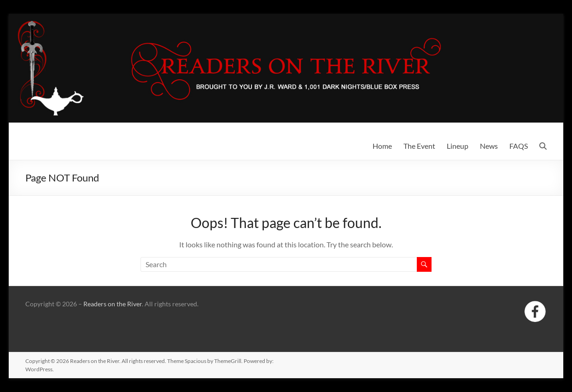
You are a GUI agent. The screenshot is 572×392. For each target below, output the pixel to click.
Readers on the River (113, 304)
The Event (419, 146)
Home (382, 146)
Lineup (458, 146)
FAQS (519, 146)
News (489, 146)
